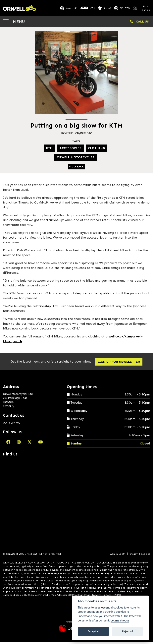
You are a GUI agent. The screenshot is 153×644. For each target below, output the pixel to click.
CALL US (139, 23)
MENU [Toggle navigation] (14, 23)
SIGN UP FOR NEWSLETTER (120, 364)
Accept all (93, 631)
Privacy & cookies (139, 556)
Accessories (70, 150)
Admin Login (118, 556)
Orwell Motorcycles (76, 159)
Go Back (76, 169)
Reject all (127, 631)
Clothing (97, 150)
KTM (49, 150)
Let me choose (120, 621)
